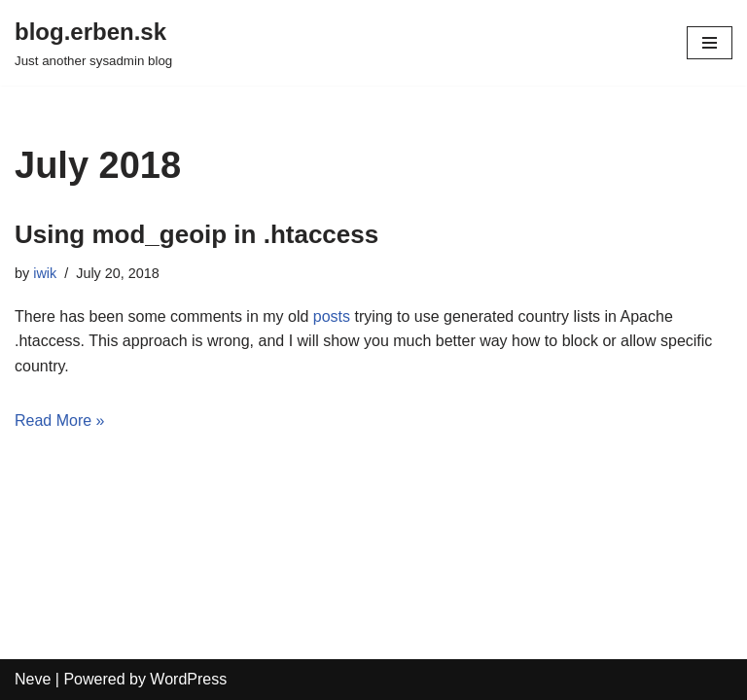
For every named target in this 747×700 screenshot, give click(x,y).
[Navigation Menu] (710, 43)
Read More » (60, 420)
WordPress (188, 679)
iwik (45, 273)
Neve (33, 679)
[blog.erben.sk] (93, 43)
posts (332, 316)
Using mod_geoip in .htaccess (196, 234)
